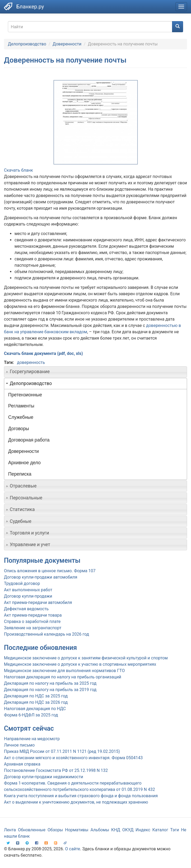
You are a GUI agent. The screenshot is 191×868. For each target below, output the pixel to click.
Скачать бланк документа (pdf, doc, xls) (43, 353)
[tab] (95, 372)
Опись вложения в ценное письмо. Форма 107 (50, 571)
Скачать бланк (18, 170)
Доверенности (67, 44)
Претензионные (25, 395)
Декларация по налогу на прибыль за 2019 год (50, 690)
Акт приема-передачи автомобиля (38, 602)
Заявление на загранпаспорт (33, 628)
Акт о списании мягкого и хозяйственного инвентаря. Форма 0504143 (73, 758)
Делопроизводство (27, 44)
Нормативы (77, 830)
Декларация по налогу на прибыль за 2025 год (50, 683)
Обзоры (55, 830)
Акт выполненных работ (28, 590)
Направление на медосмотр (32, 739)
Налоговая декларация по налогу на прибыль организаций (63, 677)
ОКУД (128, 830)
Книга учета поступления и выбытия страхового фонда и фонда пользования (81, 796)
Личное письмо (19, 745)
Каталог (160, 830)
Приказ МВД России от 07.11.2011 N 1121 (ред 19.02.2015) (62, 751)
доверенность (31, 362)
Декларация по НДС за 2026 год (36, 702)
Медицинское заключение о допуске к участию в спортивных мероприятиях (80, 664)
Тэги (175, 830)
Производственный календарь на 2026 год (46, 634)
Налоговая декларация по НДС (35, 709)
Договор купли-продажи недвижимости (44, 777)
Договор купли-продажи (28, 596)
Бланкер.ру (30, 7)
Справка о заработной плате (32, 621)
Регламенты (21, 406)
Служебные (21, 417)
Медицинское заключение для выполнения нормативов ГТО (64, 671)
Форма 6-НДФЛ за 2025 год (31, 715)
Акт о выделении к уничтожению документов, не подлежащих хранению (76, 802)
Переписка (20, 474)
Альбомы (100, 830)
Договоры (19, 429)
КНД (116, 830)
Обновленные (32, 830)
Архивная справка (22, 764)
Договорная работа (29, 440)
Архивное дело (24, 463)
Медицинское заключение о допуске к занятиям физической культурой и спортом (86, 658)
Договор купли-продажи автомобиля (41, 577)
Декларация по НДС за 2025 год (36, 696)
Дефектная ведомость (26, 609)
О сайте (73, 849)
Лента (10, 830)
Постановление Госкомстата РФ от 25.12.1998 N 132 (56, 770)
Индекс (143, 830)
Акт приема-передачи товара (33, 615)
